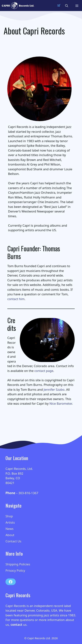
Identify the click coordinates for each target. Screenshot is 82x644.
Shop (9, 516)
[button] (67, 6)
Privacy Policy (15, 570)
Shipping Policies (18, 564)
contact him (16, 299)
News (10, 529)
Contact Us (13, 541)
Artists (10, 522)
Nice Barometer (61, 403)
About (10, 535)
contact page (44, 371)
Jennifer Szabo (54, 389)
